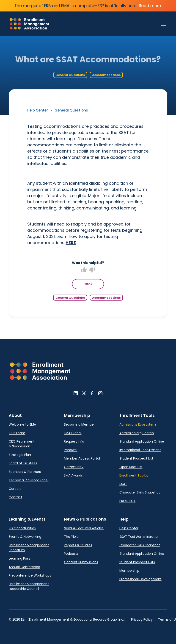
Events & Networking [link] (25, 537)
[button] (40, 371)
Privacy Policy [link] (142, 619)
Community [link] (74, 467)
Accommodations (106, 75)
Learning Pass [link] (19, 558)
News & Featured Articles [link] (84, 528)
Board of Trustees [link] (23, 463)
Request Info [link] (74, 441)
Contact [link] (15, 497)
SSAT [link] (123, 484)
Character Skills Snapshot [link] (140, 492)
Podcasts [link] (71, 554)
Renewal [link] (71, 450)
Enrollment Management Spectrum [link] (29, 548)
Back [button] (88, 284)
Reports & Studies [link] (78, 545)
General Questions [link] (71, 110)
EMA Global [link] (73, 433)
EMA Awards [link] (73, 475)
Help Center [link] (38, 110)
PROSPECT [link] (128, 501)
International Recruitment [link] (140, 450)
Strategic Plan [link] (20, 455)
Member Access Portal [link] (82, 458)
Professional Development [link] (140, 579)
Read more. (150, 6)
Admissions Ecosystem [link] (138, 424)
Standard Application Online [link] (142, 441)
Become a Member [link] (79, 424)
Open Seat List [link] (131, 467)
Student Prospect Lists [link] (137, 562)
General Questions (70, 75)
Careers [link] (15, 489)
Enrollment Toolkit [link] (134, 475)
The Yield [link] (71, 537)
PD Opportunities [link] (22, 528)
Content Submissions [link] (81, 562)
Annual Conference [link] (24, 567)
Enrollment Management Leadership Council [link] (29, 586)
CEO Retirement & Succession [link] (22, 444)
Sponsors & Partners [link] (25, 472)
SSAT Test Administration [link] (139, 537)
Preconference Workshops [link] (30, 575)
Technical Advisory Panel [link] (29, 480)
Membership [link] (129, 571)
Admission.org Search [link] (137, 433)
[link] (29, 24)
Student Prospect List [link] (136, 458)
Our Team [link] (17, 433)
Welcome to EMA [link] (22, 424)
